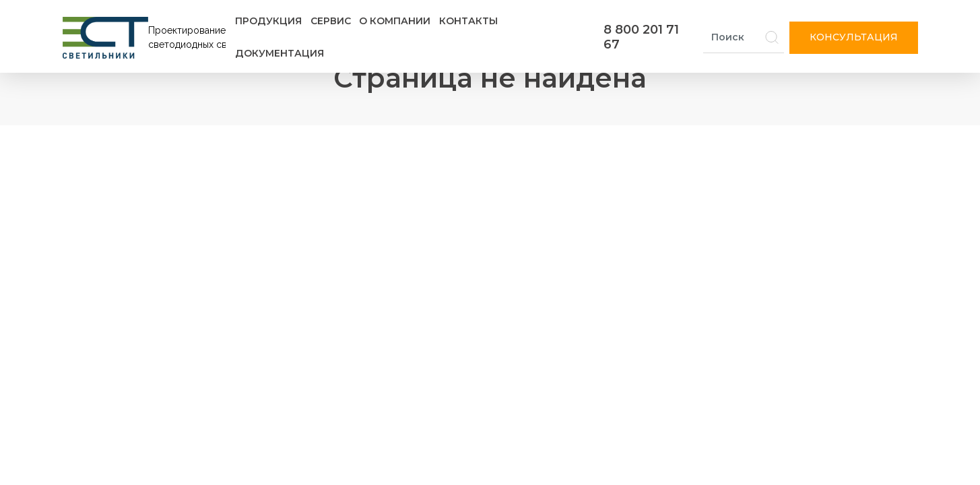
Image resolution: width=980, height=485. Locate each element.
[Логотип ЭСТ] (147, 38)
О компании (395, 21)
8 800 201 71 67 (641, 37)
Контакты (468, 21)
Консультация (854, 37)
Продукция (268, 21)
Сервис (331, 21)
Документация (280, 53)
